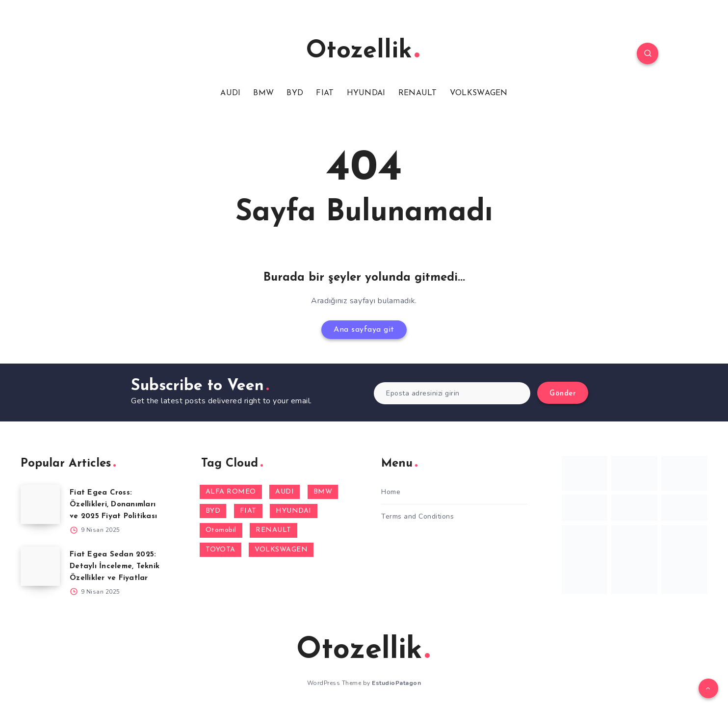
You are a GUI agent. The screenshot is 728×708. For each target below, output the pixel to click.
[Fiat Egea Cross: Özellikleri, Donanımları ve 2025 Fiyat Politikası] (40, 504)
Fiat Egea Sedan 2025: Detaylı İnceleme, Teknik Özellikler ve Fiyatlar (115, 566)
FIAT (325, 93)
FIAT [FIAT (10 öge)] (248, 511)
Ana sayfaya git (364, 330)
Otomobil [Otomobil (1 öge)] (221, 530)
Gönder (563, 394)
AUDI (230, 93)
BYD (295, 93)
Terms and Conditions (417, 516)
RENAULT (418, 93)
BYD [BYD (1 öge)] (213, 511)
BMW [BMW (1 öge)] (323, 492)
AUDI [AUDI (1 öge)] (285, 492)
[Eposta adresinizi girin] (452, 393)
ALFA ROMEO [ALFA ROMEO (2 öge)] (231, 492)
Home (391, 492)
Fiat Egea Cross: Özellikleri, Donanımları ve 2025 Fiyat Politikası (113, 505)
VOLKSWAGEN (479, 93)
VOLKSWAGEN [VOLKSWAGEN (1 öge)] (281, 550)
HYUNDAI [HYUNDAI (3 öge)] (294, 511)
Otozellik (363, 51)
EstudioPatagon (396, 683)
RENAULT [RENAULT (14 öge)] (273, 530)
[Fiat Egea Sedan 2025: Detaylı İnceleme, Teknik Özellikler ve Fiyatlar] (40, 566)
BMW (263, 93)
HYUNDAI (366, 93)
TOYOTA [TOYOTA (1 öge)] (221, 550)
